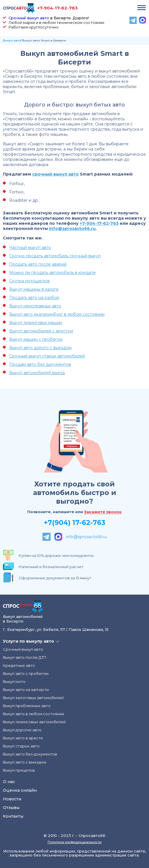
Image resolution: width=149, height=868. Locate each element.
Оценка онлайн (20, 790)
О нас (9, 782)
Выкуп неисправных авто (35, 306)
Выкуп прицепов (19, 770)
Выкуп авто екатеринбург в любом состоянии (57, 314)
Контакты (13, 816)
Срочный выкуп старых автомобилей (47, 356)
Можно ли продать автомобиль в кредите (53, 273)
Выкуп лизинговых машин (36, 323)
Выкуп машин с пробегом (36, 339)
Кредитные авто (19, 665)
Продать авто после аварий (38, 264)
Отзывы (11, 808)
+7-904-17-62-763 (58, 8)
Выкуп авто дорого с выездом (40, 348)
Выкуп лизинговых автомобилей (34, 722)
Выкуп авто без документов (30, 754)
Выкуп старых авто (21, 746)
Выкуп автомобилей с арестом (41, 331)
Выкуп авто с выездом (25, 762)
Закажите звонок (103, 512)
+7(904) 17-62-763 (75, 523)
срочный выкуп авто (55, 174)
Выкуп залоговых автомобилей (33, 698)
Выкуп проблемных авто (27, 706)
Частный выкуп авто (30, 248)
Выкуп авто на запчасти (26, 690)
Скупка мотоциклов (29, 281)
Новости (12, 799)
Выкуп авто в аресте (23, 738)
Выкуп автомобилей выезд (37, 373)
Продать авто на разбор (34, 298)
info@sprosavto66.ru (72, 229)
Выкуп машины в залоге (34, 289)
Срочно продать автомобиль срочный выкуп (55, 256)
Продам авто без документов (40, 364)
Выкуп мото (14, 682)
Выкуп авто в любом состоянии (33, 714)
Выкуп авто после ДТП (25, 657)
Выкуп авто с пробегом (26, 673)
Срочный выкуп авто (29, 18)
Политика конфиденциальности (75, 842)
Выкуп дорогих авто (22, 730)
